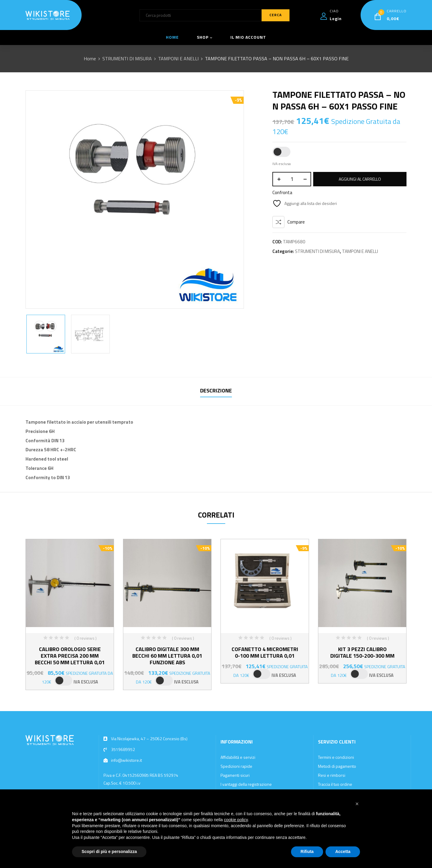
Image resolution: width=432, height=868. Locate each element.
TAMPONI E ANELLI (178, 59)
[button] (357, 804)
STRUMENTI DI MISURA (127, 59)
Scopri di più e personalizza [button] (109, 851)
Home (90, 59)
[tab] (216, 391)
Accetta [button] (343, 851)
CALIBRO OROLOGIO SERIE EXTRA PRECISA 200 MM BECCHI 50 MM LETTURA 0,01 (70, 656)
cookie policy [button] (236, 820)
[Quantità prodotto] (292, 179)
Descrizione (216, 390)
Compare (296, 222)
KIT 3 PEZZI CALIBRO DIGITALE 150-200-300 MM (362, 652)
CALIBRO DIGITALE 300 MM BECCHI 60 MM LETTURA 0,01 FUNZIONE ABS (167, 656)
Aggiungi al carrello (360, 179)
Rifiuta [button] (307, 851)
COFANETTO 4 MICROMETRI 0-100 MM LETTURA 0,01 (265, 652)
